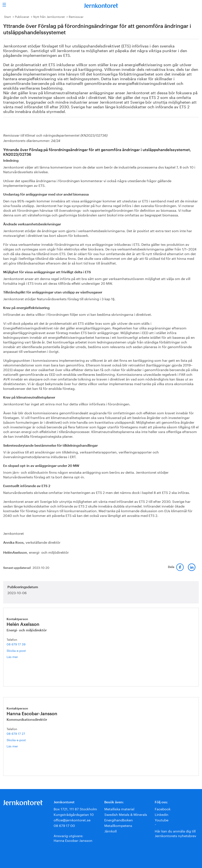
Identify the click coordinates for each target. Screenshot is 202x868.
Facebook (163, 809)
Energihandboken (119, 820)
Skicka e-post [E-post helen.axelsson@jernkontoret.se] (16, 650)
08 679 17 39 (16, 644)
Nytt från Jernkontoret (49, 16)
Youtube (162, 820)
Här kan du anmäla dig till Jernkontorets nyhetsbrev (175, 833)
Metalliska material (119, 809)
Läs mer (19, 657)
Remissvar (76, 16)
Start (7, 16)
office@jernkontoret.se (72, 820)
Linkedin (162, 814)
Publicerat (22, 16)
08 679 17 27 (16, 733)
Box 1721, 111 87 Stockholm (75, 809)
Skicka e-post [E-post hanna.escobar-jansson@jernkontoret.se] (16, 740)
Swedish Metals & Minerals (126, 814)
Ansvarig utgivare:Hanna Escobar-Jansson (73, 838)
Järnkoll (110, 831)
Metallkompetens (118, 825)
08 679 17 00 (64, 825)
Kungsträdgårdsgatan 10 (74, 814)
